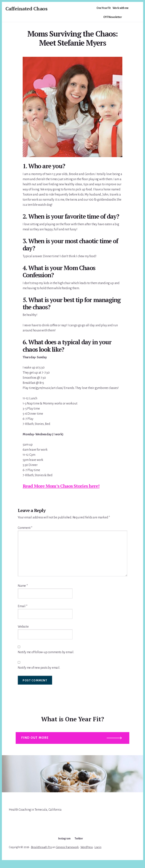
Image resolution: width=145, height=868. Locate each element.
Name (23, 586)
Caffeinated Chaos (27, 9)
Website (23, 627)
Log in (98, 853)
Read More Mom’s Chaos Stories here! (61, 486)
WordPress (87, 853)
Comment (25, 528)
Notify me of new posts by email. (39, 668)
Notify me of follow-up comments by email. (46, 652)
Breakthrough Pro (41, 853)
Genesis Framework (67, 853)
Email (23, 606)
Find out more (37, 741)
